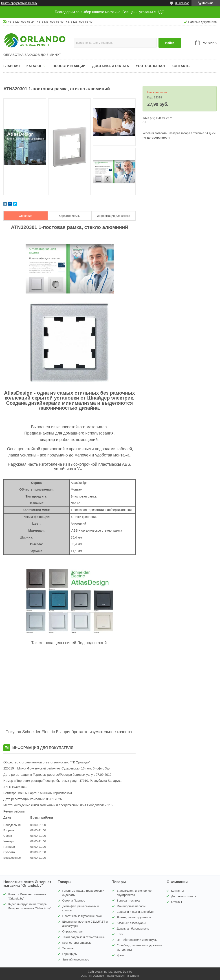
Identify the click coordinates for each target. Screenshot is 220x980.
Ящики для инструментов (134, 917)
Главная (12, 66)
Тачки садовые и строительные (84, 937)
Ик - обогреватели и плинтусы (137, 940)
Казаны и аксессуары (131, 923)
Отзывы (176, 902)
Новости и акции (69, 66)
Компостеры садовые (77, 943)
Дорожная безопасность (133, 929)
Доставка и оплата (111, 66)
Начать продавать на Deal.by (19, 3)
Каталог (34, 66)
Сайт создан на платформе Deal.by (110, 972)
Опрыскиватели (73, 931)
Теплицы (68, 948)
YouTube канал (150, 66)
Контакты (181, 66)
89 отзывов (182, 3)
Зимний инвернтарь (76, 959)
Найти (170, 43)
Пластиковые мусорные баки (82, 916)
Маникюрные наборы (131, 906)
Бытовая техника (128, 901)
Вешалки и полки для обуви (136, 912)
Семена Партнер (74, 901)
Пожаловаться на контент (123, 976)
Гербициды (70, 954)
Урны (120, 955)
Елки (120, 934)
